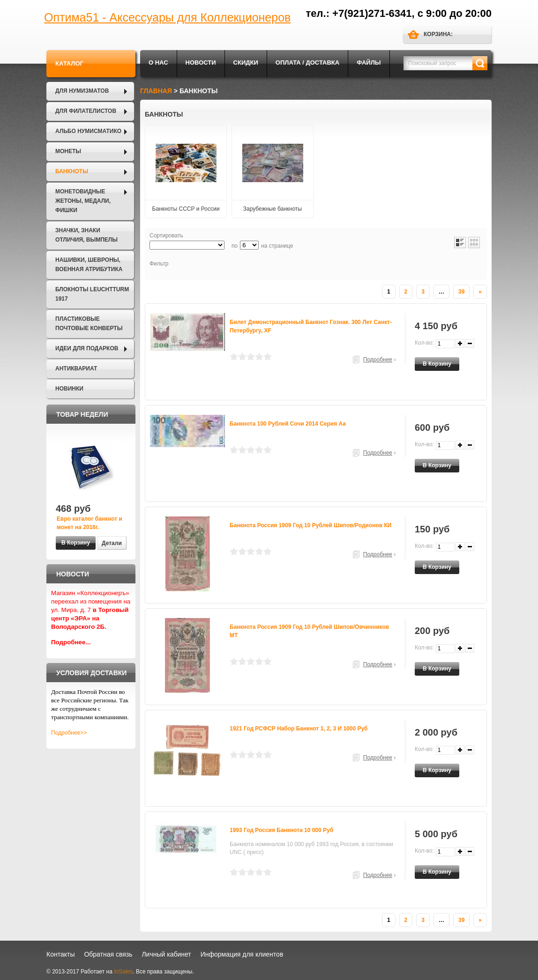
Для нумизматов (82, 91)
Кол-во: (424, 343)
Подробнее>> (69, 733)
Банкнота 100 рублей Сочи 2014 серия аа (288, 424)
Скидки (246, 63)
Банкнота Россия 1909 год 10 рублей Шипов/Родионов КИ (311, 525)
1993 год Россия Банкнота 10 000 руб (281, 830)
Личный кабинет (166, 954)
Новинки (69, 389)
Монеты (68, 151)
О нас (158, 63)
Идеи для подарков (87, 348)
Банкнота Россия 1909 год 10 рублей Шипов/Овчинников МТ (309, 631)
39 (461, 292)
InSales (123, 972)
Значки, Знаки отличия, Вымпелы (86, 235)
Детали (112, 543)
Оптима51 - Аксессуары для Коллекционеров (167, 17)
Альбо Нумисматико (88, 131)
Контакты (60, 954)
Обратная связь (108, 954)
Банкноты (72, 171)
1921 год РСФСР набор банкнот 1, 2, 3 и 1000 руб (299, 729)
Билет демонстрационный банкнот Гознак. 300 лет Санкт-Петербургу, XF (311, 326)
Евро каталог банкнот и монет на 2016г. (90, 523)
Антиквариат (76, 368)
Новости (201, 63)
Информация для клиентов (242, 954)
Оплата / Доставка (307, 63)
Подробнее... (71, 642)
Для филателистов (86, 111)
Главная (156, 91)
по (235, 246)
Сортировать (166, 236)
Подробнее (378, 360)
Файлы (369, 63)
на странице (277, 246)
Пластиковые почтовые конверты (89, 324)
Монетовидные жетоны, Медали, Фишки (83, 201)
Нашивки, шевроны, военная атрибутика (89, 265)
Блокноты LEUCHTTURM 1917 (92, 294)
